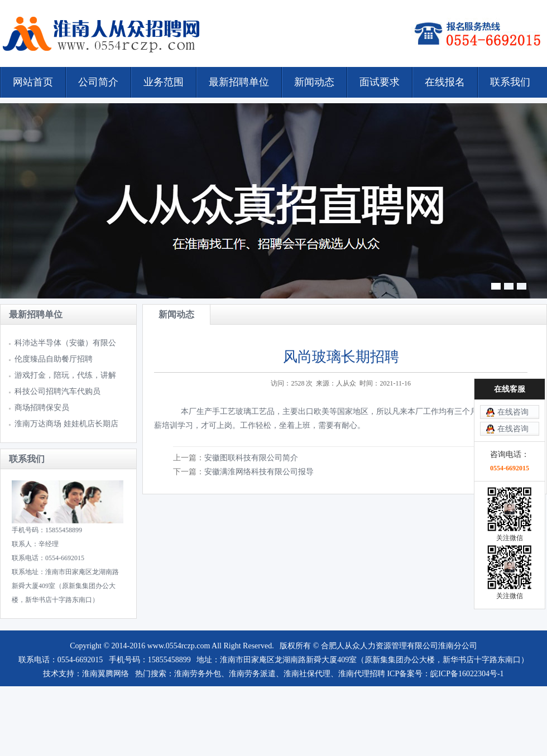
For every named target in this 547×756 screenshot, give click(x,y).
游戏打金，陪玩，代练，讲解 (65, 375)
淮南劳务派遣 (252, 674)
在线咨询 (513, 412)
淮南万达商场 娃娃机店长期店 (66, 424)
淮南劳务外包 (198, 674)
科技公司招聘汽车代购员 (57, 391)
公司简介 (98, 82)
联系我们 (510, 82)
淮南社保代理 (307, 674)
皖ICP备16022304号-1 (467, 674)
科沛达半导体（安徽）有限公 (65, 343)
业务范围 (164, 82)
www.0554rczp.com (179, 646)
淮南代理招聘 (362, 674)
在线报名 (445, 82)
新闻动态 (314, 82)
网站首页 (33, 82)
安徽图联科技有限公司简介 (251, 458)
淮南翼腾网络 (105, 674)
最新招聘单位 (239, 82)
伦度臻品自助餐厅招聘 (54, 359)
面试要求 (380, 82)
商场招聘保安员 (43, 408)
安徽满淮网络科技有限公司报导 (259, 472)
